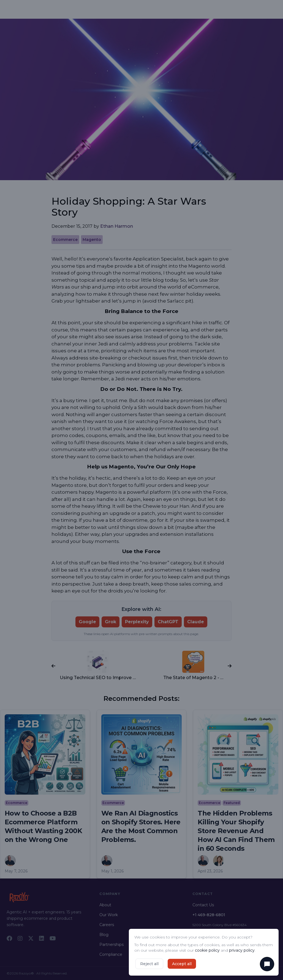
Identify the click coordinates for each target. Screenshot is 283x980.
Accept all (182, 964)
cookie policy (207, 950)
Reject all (149, 964)
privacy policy (242, 950)
